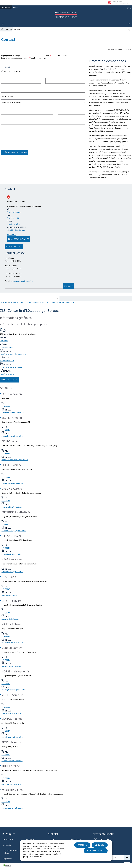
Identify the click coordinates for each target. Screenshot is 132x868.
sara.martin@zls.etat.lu (11, 619)
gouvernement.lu (6, 7)
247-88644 (6, 477)
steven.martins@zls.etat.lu (12, 643)
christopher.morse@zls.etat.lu (14, 690)
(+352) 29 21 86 (13, 218)
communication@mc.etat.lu (22, 281)
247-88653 (6, 636)
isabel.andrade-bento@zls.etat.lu (15, 460)
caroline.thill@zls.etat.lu (11, 784)
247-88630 (6, 501)
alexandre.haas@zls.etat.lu (12, 572)
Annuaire (4, 303)
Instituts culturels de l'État (36, 303)
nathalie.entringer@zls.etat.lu (14, 531)
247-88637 (6, 589)
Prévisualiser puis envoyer (15, 152)
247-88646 (6, 454)
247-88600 (4, 341)
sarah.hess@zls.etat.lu (10, 595)
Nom (48, 56)
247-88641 (6, 430)
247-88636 (6, 755)
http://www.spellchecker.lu (11, 367)
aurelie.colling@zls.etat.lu (12, 507)
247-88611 (6, 524)
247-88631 (6, 684)
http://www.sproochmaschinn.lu (13, 354)
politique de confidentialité (32, 857)
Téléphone (62, 56)
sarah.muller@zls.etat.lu (11, 713)
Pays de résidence (7, 97)
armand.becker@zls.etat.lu (12, 436)
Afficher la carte (14, 247)
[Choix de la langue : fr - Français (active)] (129, 8)
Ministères (16, 7)
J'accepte (82, 845)
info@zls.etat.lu (6, 347)
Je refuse (100, 845)
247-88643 (6, 802)
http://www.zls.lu (7, 374)
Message (5, 56)
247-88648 (6, 660)
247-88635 (6, 707)
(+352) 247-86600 (14, 212)
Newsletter (12, 235)
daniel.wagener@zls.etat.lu (12, 808)
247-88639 (6, 406)
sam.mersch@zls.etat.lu (11, 666)
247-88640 (6, 778)
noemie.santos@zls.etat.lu (12, 737)
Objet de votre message (11, 56)
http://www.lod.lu (7, 361)
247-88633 (6, 613)
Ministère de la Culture (16, 230)
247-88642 (6, 548)
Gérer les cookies (96, 851)
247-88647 (6, 731)
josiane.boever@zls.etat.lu (12, 483)
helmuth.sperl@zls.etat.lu (12, 761)
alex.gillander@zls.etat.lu (12, 554)
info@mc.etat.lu (13, 224)
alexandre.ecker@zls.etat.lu (13, 412)
